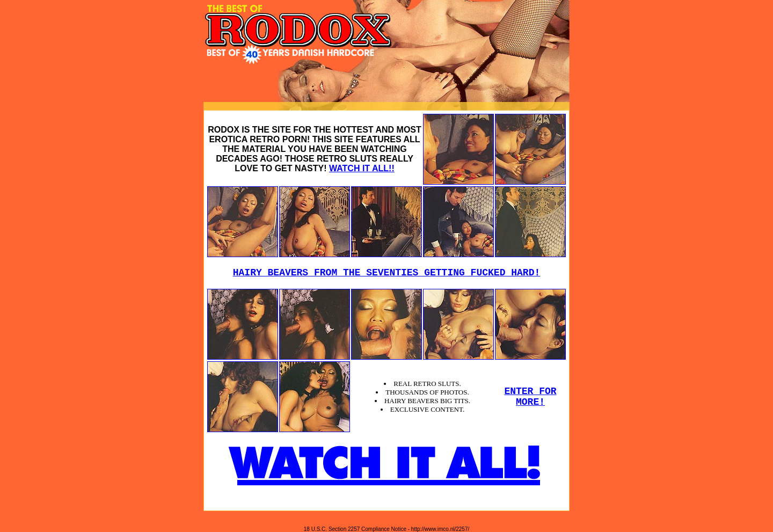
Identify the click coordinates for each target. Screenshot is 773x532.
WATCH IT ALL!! (362, 168)
